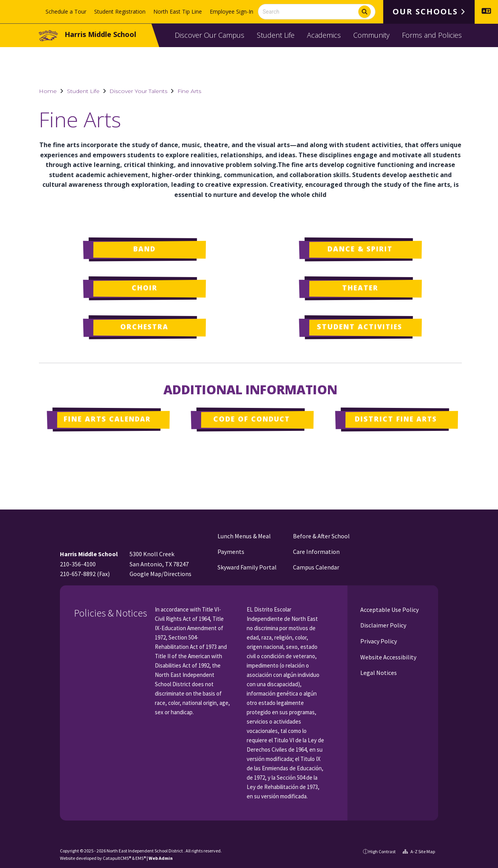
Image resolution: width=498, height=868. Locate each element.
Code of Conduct (252, 419)
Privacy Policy (378, 641)
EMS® (141, 858)
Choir (144, 288)
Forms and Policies (432, 35)
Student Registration (120, 11)
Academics (324, 35)
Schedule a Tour (66, 11)
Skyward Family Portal (247, 567)
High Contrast (382, 851)
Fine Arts (189, 91)
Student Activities (359, 327)
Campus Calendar (316, 567)
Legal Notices (378, 673)
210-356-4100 (78, 564)
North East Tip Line (178, 11)
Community (371, 35)
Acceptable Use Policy (389, 610)
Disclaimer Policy (383, 625)
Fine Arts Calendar (107, 419)
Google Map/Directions (160, 574)
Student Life (276, 35)
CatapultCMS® (117, 858)
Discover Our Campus (210, 35)
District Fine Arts (395, 419)
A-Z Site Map (419, 851)
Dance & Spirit (360, 249)
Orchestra (144, 327)
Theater (360, 288)
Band (144, 249)
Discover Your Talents (138, 91)
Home (48, 91)
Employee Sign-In (231, 11)
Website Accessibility (388, 657)
